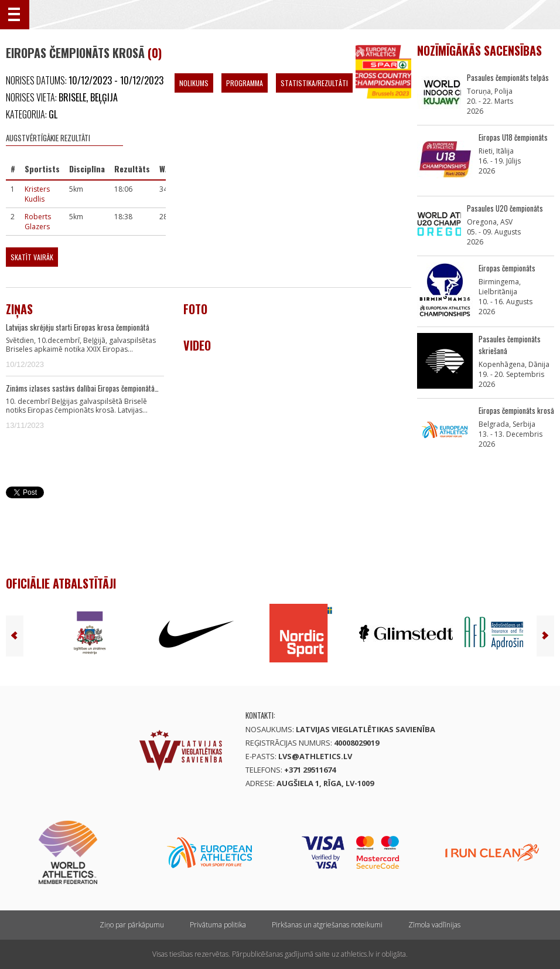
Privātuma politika (218, 925)
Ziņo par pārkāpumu (132, 925)
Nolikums (194, 83)
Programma (245, 83)
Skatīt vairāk (32, 257)
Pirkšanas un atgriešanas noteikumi (327, 925)
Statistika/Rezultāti (314, 83)
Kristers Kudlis (37, 194)
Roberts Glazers (38, 222)
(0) (155, 53)
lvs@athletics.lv (315, 756)
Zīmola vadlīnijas (434, 925)
